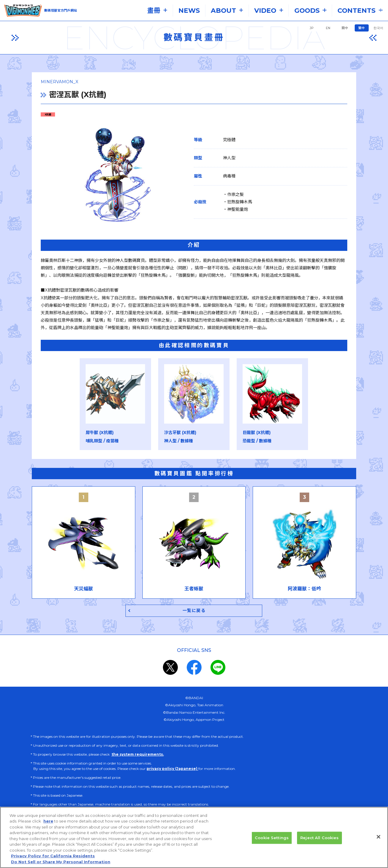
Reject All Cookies (319, 846)
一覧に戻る (194, 611)
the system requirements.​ (138, 755)
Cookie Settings (272, 846)
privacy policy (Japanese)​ (172, 769)
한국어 (378, 28)
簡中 (345, 28)
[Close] (378, 845)
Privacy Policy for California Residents (53, 864)
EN (328, 28)
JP (311, 28)
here (48, 830)
